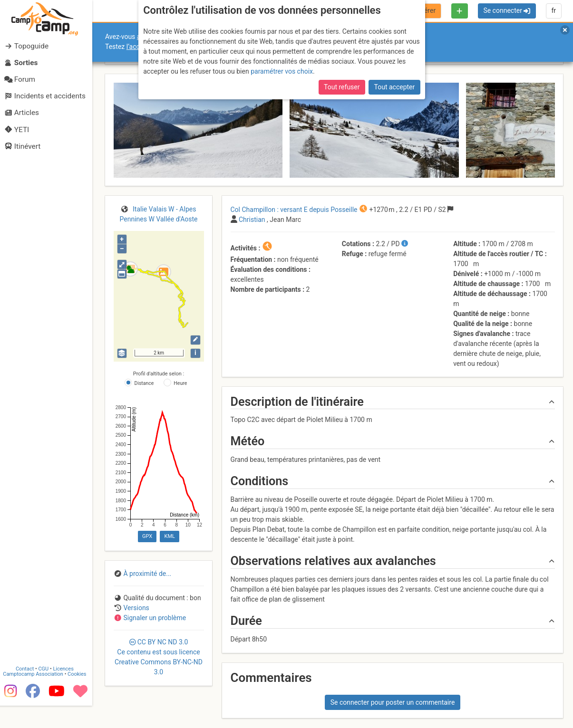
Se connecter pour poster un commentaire (393, 702)
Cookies (80, 696)
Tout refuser (342, 87)
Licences (66, 691)
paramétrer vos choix (282, 71)
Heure (180, 383)
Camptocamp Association (36, 696)
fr (554, 10)
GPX (147, 536)
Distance (144, 383)
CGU (47, 691)
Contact (28, 691)
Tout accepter (395, 87)
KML (170, 536)
